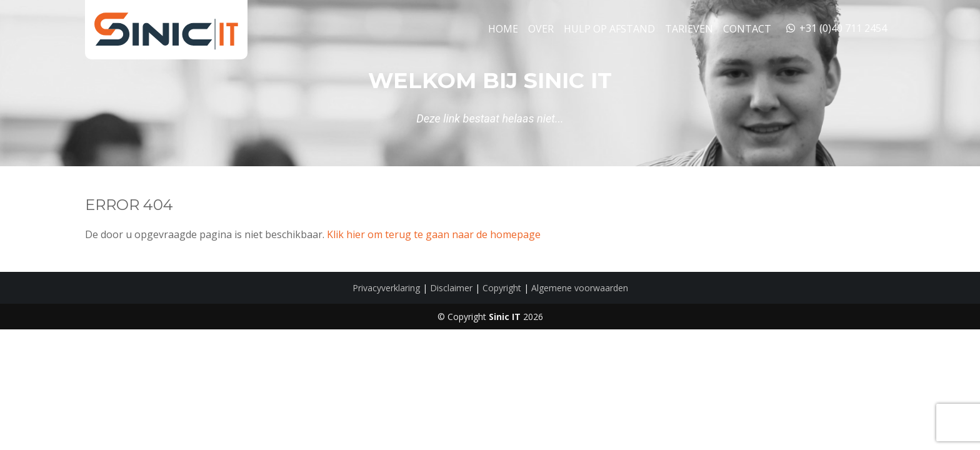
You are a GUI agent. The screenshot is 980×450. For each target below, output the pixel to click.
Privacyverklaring (386, 288)
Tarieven (689, 29)
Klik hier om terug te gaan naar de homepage (434, 234)
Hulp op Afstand (609, 29)
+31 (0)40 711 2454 (836, 28)
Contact (747, 29)
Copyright (502, 288)
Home (503, 29)
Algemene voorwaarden (580, 288)
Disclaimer (451, 288)
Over (541, 29)
